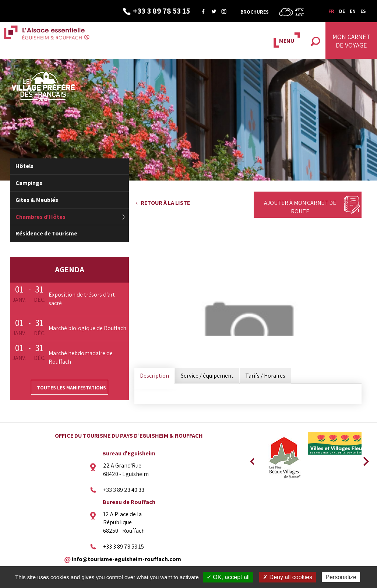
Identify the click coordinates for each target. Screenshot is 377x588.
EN (353, 11)
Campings (29, 183)
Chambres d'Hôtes (40, 217)
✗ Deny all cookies (288, 577)
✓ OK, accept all (228, 577)
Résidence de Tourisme (46, 233)
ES (363, 11)
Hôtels (24, 166)
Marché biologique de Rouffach (87, 328)
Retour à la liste (165, 203)
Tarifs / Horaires (265, 376)
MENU (287, 41)
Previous (252, 459)
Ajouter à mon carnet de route (300, 207)
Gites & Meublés (37, 200)
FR (331, 11)
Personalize (341, 577)
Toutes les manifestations (71, 388)
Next (363, 459)
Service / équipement (207, 376)
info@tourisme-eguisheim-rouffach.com (126, 559)
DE (342, 11)
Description (154, 376)
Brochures (255, 12)
